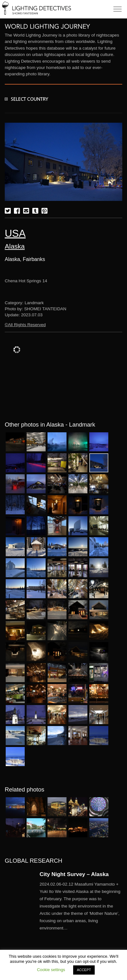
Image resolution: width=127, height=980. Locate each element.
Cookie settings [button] (51, 970)
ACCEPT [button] (84, 970)
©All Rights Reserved (25, 325)
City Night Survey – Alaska (74, 874)
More (81, 906)
